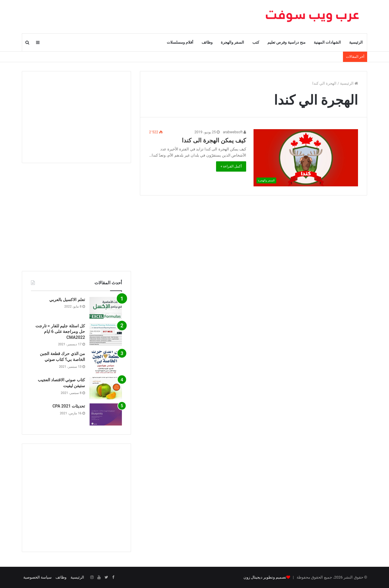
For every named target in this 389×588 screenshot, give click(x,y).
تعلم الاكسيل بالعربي (67, 300)
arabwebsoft (234, 132)
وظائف (207, 42)
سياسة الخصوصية (37, 577)
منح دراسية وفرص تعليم (286, 42)
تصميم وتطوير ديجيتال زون (265, 577)
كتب (256, 42)
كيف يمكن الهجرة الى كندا (214, 140)
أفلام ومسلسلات (180, 42)
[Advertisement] (76, 117)
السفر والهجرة (232, 42)
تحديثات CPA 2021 (69, 406)
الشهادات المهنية (327, 42)
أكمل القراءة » (231, 166)
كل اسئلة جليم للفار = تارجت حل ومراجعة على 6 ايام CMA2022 (60, 332)
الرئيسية (356, 42)
